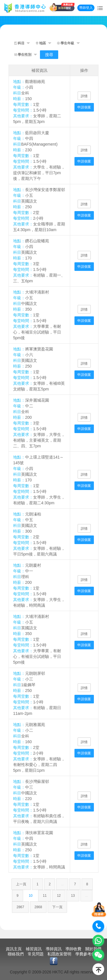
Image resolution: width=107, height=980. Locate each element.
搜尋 (49, 55)
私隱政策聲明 (59, 954)
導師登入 (86, 8)
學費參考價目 (87, 954)
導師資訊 (54, 949)
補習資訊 (34, 949)
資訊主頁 (14, 949)
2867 (20, 907)
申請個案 (84, 107)
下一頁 (57, 907)
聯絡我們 (16, 954)
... (62, 884)
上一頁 (21, 884)
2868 (38, 907)
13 (73, 896)
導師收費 (73, 949)
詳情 (84, 96)
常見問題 (36, 954)
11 (45, 896)
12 (59, 896)
